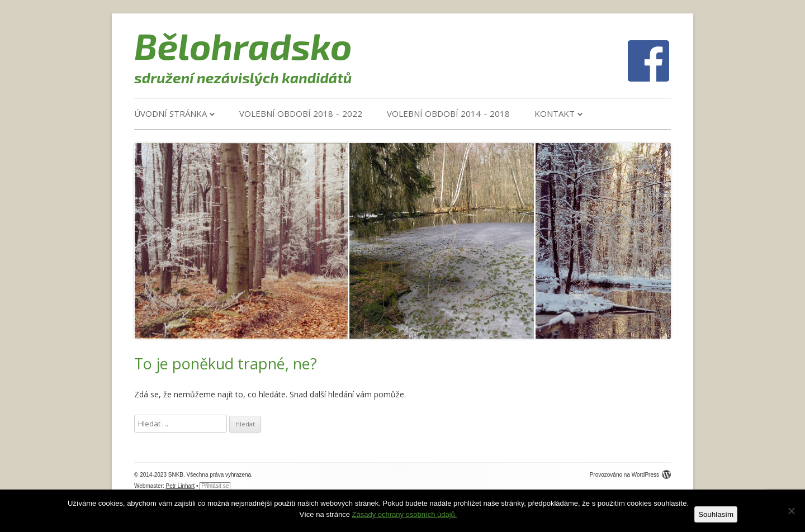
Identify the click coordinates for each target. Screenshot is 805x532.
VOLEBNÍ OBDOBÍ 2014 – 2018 (448, 113)
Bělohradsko (243, 45)
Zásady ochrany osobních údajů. (405, 514)
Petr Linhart (181, 486)
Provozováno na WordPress (630, 475)
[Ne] (791, 511)
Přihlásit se (215, 486)
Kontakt (555, 113)
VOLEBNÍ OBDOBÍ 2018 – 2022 (301, 113)
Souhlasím (716, 514)
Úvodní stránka (171, 113)
